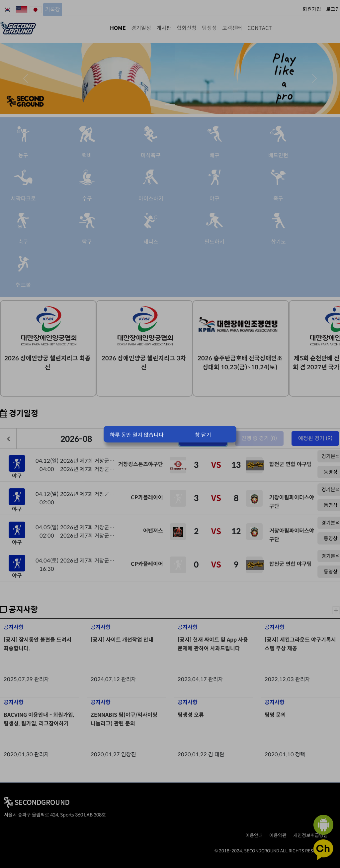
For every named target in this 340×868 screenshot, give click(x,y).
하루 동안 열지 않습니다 (137, 435)
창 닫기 (203, 435)
